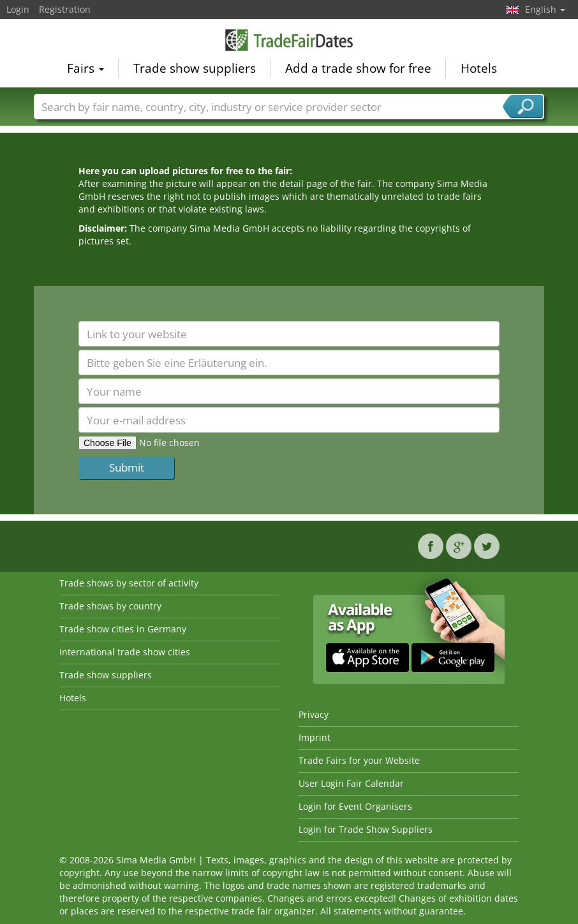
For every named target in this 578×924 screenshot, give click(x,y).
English (545, 9)
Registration (65, 9)
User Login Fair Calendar (351, 783)
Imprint (315, 737)
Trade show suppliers (195, 68)
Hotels (479, 68)
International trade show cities (125, 652)
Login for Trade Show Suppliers (366, 829)
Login (18, 9)
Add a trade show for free (358, 68)
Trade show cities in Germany (123, 629)
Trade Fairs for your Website (359, 760)
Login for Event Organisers (355, 806)
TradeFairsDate (289, 40)
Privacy (314, 714)
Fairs (85, 68)
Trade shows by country (110, 606)
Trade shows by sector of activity (129, 583)
